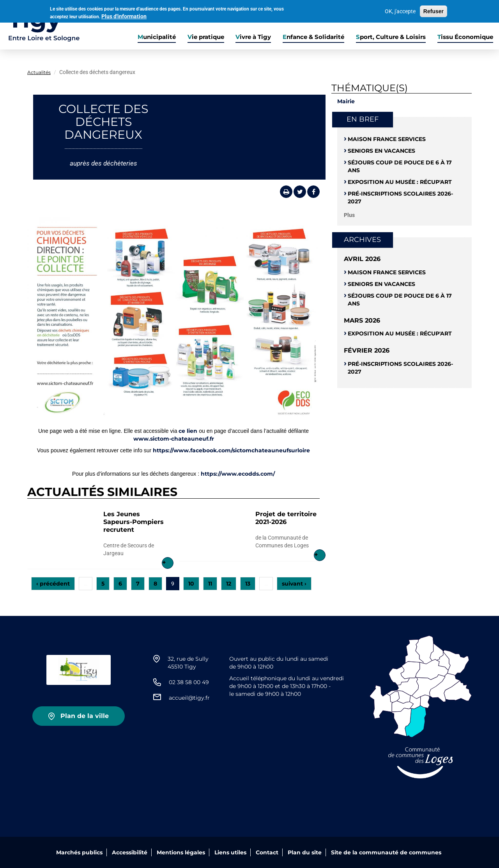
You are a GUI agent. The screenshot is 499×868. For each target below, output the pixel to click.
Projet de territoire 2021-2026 (286, 518)
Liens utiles (230, 852)
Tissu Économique (465, 37)
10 (191, 584)
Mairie (346, 101)
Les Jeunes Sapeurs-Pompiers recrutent (134, 522)
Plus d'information (124, 16)
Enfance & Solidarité (313, 37)
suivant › (294, 584)
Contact (267, 852)
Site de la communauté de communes (386, 852)
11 (210, 584)
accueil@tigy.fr (189, 698)
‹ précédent (53, 584)
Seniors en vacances (381, 151)
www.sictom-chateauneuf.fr (174, 439)
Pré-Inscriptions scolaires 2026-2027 (400, 198)
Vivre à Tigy (253, 37)
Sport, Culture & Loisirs (391, 37)
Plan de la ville (85, 716)
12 (229, 584)
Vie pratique (206, 37)
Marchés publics (79, 852)
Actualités (39, 72)
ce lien (188, 431)
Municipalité (157, 37)
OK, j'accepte (400, 11)
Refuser (434, 11)
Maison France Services (387, 139)
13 (248, 584)
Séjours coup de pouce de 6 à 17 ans (400, 166)
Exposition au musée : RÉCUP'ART (400, 182)
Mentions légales (181, 852)
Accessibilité (130, 852)
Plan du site (305, 852)
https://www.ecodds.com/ (238, 474)
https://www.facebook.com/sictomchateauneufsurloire (231, 450)
